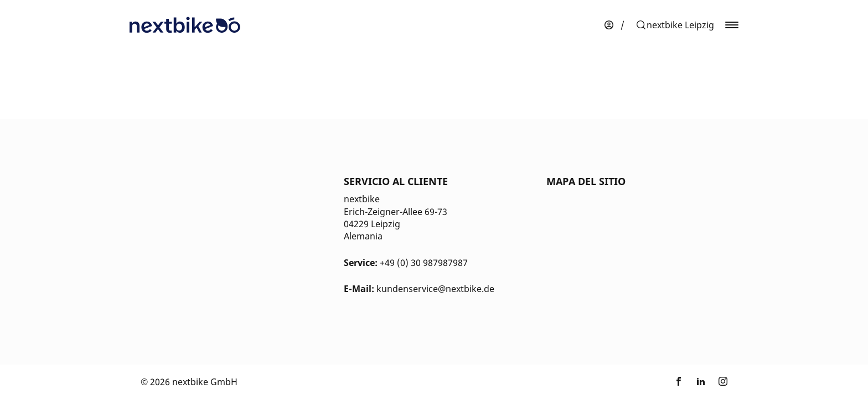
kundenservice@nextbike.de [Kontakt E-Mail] (435, 289)
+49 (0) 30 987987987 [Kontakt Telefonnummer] (424, 263)
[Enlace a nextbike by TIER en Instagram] (723, 382)
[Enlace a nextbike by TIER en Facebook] (679, 382)
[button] (675, 25)
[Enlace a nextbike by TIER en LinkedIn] (701, 382)
